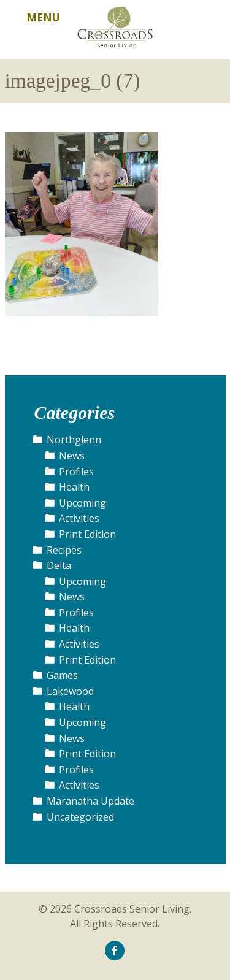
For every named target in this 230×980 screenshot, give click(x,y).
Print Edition (87, 534)
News (72, 456)
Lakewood (70, 691)
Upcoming (82, 503)
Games (62, 675)
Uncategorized (80, 817)
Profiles (76, 472)
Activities (79, 518)
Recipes (64, 550)
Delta (59, 565)
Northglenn (74, 440)
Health (74, 487)
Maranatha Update (90, 801)
